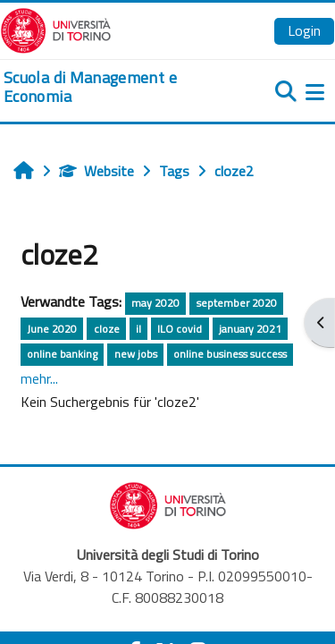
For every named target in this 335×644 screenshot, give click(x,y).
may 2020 (155, 303)
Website (96, 171)
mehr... (39, 378)
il (138, 329)
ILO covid (180, 329)
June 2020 (52, 329)
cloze (107, 329)
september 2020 (237, 303)
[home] (112, 87)
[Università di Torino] (56, 29)
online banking (62, 354)
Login (304, 30)
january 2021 (250, 329)
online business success (230, 354)
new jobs (136, 354)
